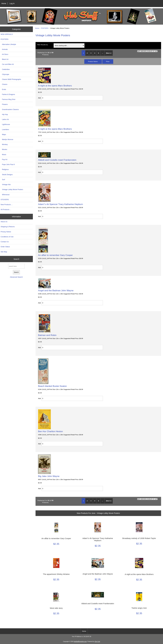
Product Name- (93, 61)
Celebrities (5, 69)
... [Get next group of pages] (102, 53)
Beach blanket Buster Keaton (52, 386)
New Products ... (7, 205)
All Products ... (6, 209)
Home (4, 3)
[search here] (16, 266)
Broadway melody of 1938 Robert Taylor (139, 538)
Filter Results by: (43, 45)
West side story (56, 608)
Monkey (4, 144)
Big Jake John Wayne (49, 476)
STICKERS (5, 200)
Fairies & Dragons (8, 94)
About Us (4, 222)
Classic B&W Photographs (11, 79)
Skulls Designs (7, 175)
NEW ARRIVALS (7, 34)
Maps (3, 134)
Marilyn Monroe (7, 139)
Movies (4, 149)
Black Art (5, 59)
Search (16, 259)
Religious (5, 169)
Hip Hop (4, 114)
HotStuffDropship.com (80, 642)
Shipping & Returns (8, 227)
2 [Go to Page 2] (87, 53)
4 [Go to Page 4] (95, 53)
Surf (3, 180)
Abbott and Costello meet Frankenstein (57, 160)
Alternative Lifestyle (8, 44)
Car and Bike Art (7, 64)
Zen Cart (97, 642)
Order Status (5, 247)
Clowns (4, 84)
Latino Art (5, 119)
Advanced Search (16, 277)
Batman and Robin (47, 335)
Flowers (4, 104)
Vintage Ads (6, 184)
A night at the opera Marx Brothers (55, 86)
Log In (12, 3)
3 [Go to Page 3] (91, 53)
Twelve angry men (139, 608)
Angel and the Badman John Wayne (56, 290)
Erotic (3, 89)
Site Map (4, 252)
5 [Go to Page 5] (98, 53)
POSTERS (45, 28)
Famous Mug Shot (8, 99)
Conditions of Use (7, 237)
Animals (4, 49)
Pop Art (4, 159)
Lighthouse (5, 124)
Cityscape (5, 74)
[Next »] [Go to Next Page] (109, 53)
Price (108, 61)
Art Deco (4, 54)
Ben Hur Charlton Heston (50, 431)
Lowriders (5, 129)
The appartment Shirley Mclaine (56, 574)
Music (3, 154)
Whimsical (5, 195)
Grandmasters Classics (10, 109)
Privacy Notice (6, 232)
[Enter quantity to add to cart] (72, 98)
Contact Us (5, 242)
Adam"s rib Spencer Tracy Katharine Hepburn (60, 204)
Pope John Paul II (8, 164)
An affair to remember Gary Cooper (55, 255)
